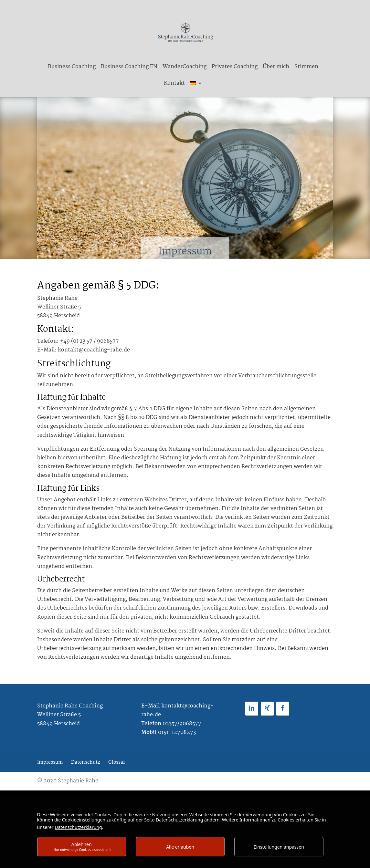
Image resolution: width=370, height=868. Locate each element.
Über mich (276, 68)
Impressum (50, 762)
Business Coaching (72, 68)
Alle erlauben (180, 847)
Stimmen (306, 68)
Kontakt (174, 84)
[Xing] (267, 709)
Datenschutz (85, 762)
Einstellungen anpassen (279, 847)
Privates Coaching (235, 68)
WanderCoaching (185, 68)
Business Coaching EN (129, 68)
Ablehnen (81, 847)
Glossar (117, 762)
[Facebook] (283, 709)
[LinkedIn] (252, 709)
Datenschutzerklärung (78, 827)
